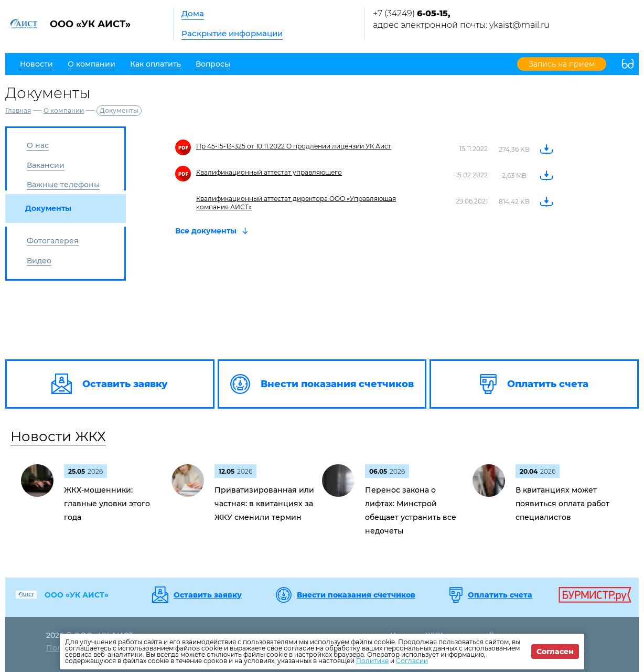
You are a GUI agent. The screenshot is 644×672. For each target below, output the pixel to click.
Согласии (412, 661)
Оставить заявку (208, 595)
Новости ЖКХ (58, 436)
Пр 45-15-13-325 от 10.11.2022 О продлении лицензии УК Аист (294, 146)
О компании (64, 110)
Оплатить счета (500, 595)
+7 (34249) (412, 13)
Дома (193, 13)
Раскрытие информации (232, 33)
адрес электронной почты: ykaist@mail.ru (461, 25)
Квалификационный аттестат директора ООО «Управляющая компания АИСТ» (296, 203)
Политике (372, 661)
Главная (18, 110)
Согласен (555, 652)
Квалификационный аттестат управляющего (269, 172)
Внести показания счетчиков (356, 595)
